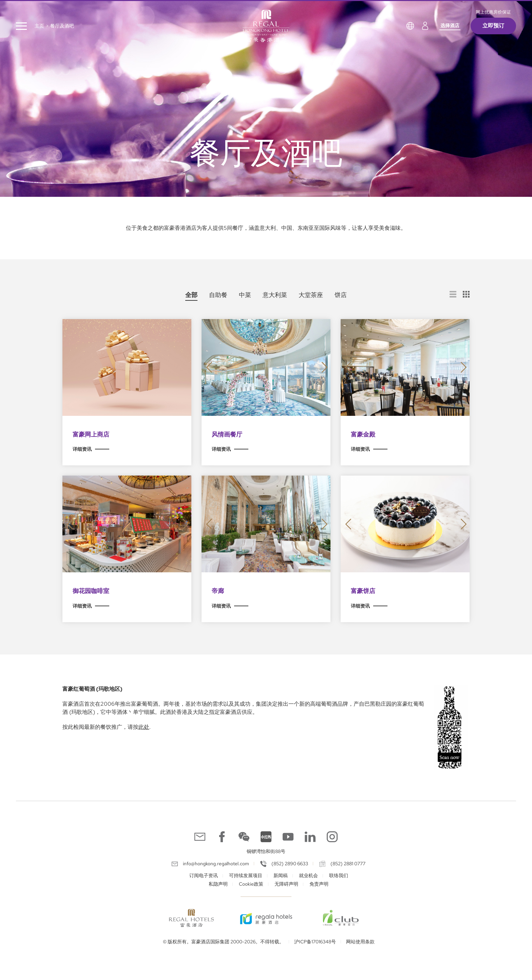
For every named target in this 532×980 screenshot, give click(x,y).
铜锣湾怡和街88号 (266, 851)
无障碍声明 (286, 884)
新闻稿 (281, 875)
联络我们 (339, 875)
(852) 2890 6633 (290, 864)
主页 (39, 26)
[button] (209, 367)
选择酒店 (450, 25)
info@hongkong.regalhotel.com (216, 864)
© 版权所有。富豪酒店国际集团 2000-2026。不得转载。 (223, 942)
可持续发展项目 (246, 875)
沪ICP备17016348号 (315, 942)
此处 (144, 727)
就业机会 (308, 875)
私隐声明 (218, 884)
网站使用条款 (360, 942)
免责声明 (319, 884)
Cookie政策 (251, 884)
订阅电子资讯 (204, 875)
